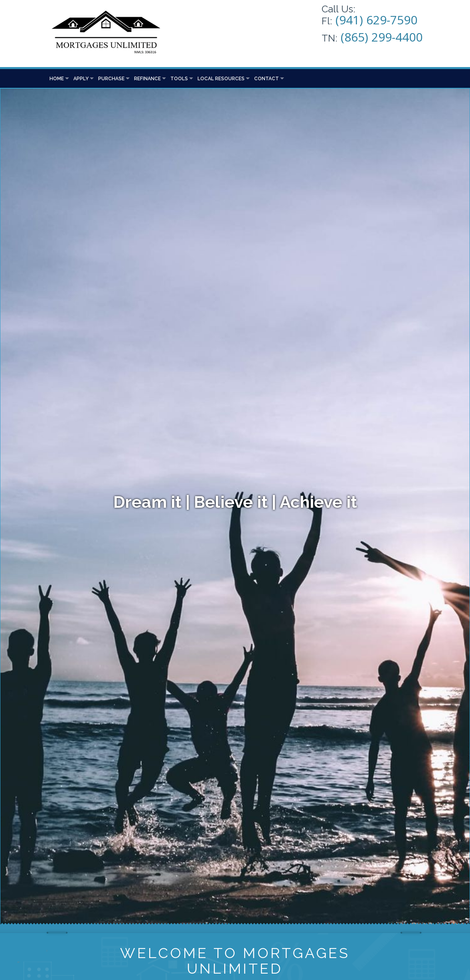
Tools (179, 79)
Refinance (147, 79)
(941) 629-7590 (376, 20)
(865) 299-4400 (382, 37)
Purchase (111, 79)
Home (57, 79)
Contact (267, 79)
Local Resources (221, 79)
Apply (81, 79)
